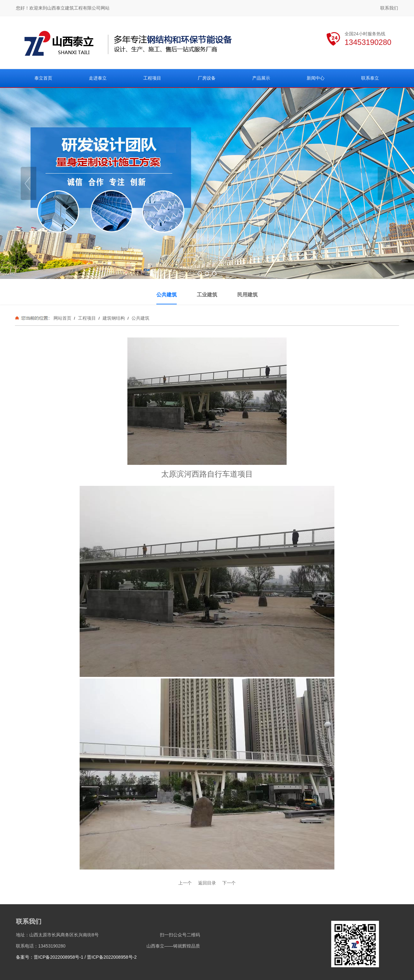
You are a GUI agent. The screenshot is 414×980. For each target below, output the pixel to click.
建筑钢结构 (114, 318)
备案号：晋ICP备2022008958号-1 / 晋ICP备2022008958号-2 (76, 957)
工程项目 (87, 318)
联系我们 (389, 8)
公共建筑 (140, 318)
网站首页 (62, 318)
